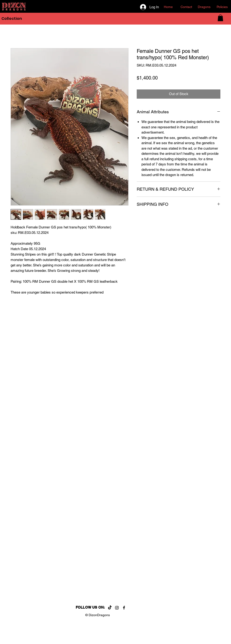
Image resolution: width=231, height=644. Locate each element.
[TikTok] (110, 608)
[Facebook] (124, 608)
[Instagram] (117, 608)
